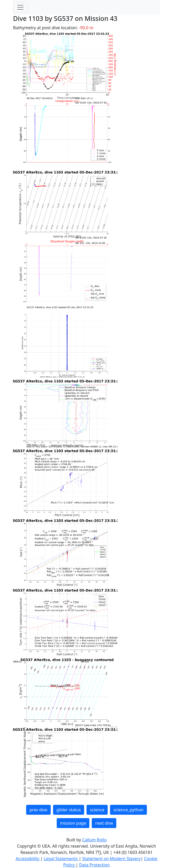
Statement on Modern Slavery (111, 859)
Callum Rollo (94, 840)
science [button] (97, 810)
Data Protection (94, 865)
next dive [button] (104, 823)
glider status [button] (69, 810)
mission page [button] (73, 823)
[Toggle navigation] (20, 7)
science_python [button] (128, 810)
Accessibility (28, 859)
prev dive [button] (38, 810)
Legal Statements (61, 859)
